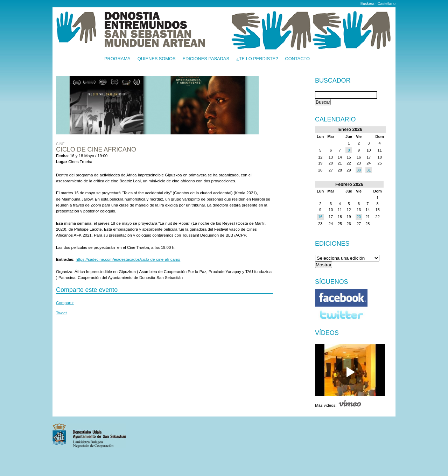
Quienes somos (157, 59)
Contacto (297, 59)
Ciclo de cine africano (96, 149)
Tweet (61, 313)
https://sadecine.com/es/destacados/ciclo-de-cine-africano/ (128, 259)
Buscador (333, 81)
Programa (117, 59)
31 (369, 170)
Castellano (387, 3)
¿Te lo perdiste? (257, 59)
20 (359, 217)
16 (320, 217)
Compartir (65, 303)
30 (359, 170)
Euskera (367, 3)
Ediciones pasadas (206, 59)
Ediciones (332, 244)
